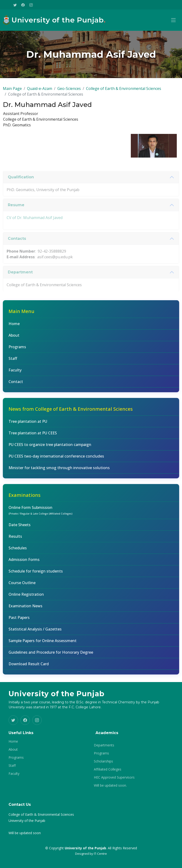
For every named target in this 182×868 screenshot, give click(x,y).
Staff (13, 361)
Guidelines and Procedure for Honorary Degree (51, 655)
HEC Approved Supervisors (114, 777)
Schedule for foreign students (36, 574)
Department (20, 284)
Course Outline (22, 585)
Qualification (21, 189)
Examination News (25, 608)
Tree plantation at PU (28, 424)
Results (15, 539)
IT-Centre (100, 854)
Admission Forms (24, 562)
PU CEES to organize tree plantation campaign (50, 447)
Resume (16, 217)
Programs (17, 349)
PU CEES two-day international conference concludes (56, 459)
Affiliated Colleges (108, 769)
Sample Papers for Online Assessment (43, 643)
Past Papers (19, 620)
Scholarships (103, 761)
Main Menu (21, 314)
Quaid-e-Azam (40, 91)
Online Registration (26, 597)
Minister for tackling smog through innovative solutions (59, 470)
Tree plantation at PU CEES (33, 436)
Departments (104, 745)
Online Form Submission (41, 513)
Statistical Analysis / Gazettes (35, 632)
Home (14, 326)
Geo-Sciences (69, 91)
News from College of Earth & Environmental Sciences (71, 412)
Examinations (25, 498)
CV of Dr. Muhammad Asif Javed (35, 229)
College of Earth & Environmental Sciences (124, 91)
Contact (16, 384)
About (14, 338)
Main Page (12, 91)
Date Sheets (20, 527)
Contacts (17, 250)
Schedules (18, 551)
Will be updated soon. (110, 785)
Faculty (15, 373)
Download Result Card (29, 666)
